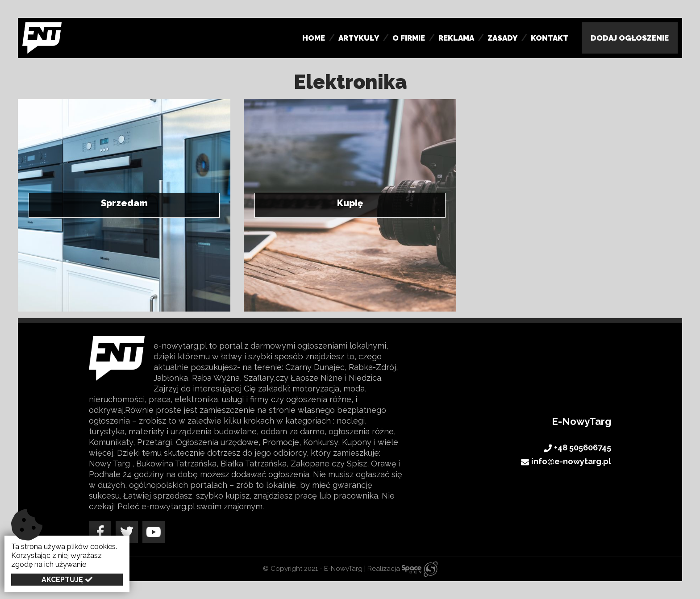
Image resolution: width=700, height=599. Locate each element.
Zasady (502, 38)
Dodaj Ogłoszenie (630, 38)
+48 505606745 (577, 448)
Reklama (456, 38)
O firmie (409, 38)
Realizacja (402, 569)
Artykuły (359, 38)
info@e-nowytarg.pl (566, 462)
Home (314, 38)
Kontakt (550, 38)
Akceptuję (62, 580)
